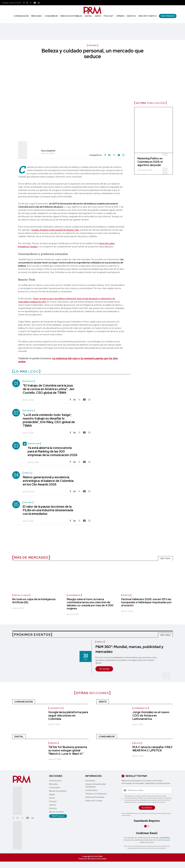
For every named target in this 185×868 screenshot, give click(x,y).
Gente (98, 16)
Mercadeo (37, 16)
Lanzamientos (74, 595)
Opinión (120, 16)
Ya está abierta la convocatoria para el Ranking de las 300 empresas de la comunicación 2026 (52, 451)
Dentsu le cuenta (21, 595)
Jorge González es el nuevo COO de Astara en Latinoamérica (151, 716)
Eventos (131, 16)
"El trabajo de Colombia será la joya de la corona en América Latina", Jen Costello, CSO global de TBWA (48, 389)
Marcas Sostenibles (71, 16)
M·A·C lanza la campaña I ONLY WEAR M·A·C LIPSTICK (153, 749)
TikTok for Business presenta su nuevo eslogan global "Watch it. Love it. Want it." (68, 750)
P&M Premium (168, 16)
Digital (88, 16)
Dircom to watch (147, 16)
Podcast (109, 16)
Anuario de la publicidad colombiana (96, 785)
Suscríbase (90, 781)
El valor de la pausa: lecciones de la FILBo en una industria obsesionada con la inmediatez (48, 510)
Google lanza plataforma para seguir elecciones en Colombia (68, 716)
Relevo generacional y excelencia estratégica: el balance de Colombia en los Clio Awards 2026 (48, 481)
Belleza (137, 743)
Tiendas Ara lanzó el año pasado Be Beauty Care (55, 230)
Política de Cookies (94, 801)
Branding (54, 743)
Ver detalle (104, 669)
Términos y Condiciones (96, 794)
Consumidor (51, 16)
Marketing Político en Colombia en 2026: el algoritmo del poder (150, 162)
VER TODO (165, 558)
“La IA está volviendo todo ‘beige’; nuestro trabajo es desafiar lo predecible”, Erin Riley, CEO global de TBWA (49, 420)
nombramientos (141, 708)
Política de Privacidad (95, 797)
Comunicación (21, 16)
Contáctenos (91, 790)
